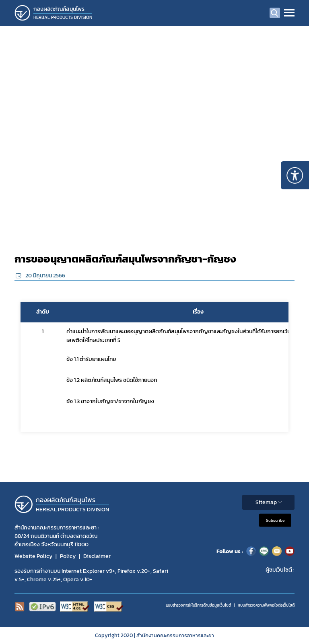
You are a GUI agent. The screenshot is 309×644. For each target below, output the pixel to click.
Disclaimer (97, 556)
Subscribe (275, 520)
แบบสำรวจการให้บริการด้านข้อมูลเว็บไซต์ (198, 605)
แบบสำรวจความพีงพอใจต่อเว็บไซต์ (266, 605)
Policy (68, 556)
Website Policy (33, 556)
